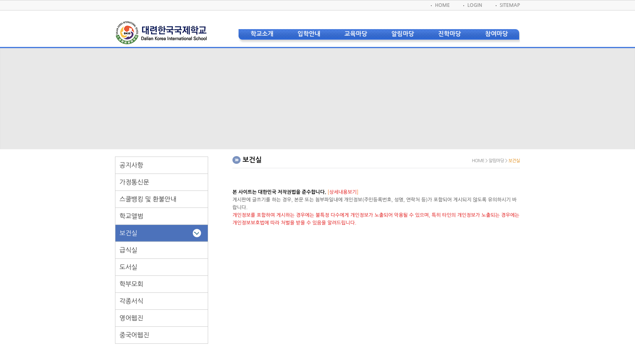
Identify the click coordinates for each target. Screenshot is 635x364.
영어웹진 (131, 318)
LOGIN (475, 5)
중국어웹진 (134, 335)
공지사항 (131, 165)
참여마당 (496, 34)
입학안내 (309, 34)
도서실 (128, 267)
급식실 (128, 250)
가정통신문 (134, 182)
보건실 (128, 233)
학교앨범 (131, 216)
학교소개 (262, 34)
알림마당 (403, 34)
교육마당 (356, 34)
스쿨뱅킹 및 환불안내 (148, 199)
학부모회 (131, 284)
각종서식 (131, 301)
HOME (442, 5)
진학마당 (450, 34)
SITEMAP (510, 5)
